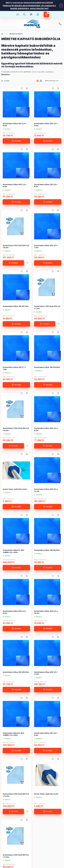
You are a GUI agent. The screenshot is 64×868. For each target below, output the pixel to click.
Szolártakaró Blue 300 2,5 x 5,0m (46, 125)
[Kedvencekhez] (22, 88)
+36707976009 (60, 24)
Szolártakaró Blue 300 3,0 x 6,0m (14, 125)
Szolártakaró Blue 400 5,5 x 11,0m (46, 673)
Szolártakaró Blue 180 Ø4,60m (47, 367)
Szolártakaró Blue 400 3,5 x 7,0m (46, 247)
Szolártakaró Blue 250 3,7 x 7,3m (14, 368)
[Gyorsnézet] (27, 88)
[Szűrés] (31, 14)
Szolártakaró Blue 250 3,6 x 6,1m (46, 186)
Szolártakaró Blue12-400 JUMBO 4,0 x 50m (13, 551)
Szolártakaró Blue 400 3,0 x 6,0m (14, 186)
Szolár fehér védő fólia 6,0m (46, 794)
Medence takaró (16, 34)
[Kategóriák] (18, 14)
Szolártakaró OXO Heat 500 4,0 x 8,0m (16, 247)
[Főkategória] (2, 34)
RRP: (9, 133)
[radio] (41, 81)
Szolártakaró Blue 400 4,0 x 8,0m (46, 429)
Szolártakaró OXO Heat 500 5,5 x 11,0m (16, 856)
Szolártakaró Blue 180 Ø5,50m (47, 550)
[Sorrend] (53, 81)
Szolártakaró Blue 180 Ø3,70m (16, 306)
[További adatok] (27, 263)
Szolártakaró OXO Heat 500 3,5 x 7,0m (47, 307)
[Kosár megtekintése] (46, 14)
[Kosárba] (16, 141)
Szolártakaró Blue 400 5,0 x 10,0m (46, 612)
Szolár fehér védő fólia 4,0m (15, 489)
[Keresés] (24, 14)
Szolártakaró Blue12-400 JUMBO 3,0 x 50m (13, 734)
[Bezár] (61, 6)
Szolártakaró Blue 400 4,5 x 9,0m (14, 612)
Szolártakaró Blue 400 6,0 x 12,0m (46, 490)
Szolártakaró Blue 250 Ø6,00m (16, 672)
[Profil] (38, 14)
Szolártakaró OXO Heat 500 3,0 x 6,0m (16, 429)
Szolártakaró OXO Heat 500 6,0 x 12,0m (16, 795)
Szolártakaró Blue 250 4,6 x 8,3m (46, 734)
